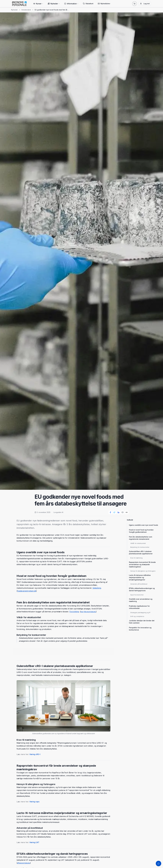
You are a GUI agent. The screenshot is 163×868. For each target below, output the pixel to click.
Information (71, 4)
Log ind (145, 4)
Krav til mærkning (136, 558)
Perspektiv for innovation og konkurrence (140, 629)
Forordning (74, 612)
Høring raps (34, 802)
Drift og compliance (137, 616)
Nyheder (54, 4)
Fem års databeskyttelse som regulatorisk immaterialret (141, 538)
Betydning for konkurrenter (140, 547)
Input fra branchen (137, 595)
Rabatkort (88, 4)
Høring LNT (34, 842)
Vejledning (97, 588)
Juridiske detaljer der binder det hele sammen (142, 622)
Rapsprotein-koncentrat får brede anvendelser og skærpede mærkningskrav (142, 564)
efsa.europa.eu (24, 863)
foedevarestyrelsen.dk (27, 591)
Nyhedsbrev (104, 4)
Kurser (38, 4)
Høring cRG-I (35, 754)
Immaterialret (26, 10)
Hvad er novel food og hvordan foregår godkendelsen (141, 531)
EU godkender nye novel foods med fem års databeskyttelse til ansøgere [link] (51, 10)
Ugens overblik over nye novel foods (143, 525)
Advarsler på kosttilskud (139, 584)
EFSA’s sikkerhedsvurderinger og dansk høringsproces (142, 589)
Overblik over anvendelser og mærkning (141, 600)
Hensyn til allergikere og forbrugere (143, 571)
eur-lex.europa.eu (88, 612)
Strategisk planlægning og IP (140, 612)
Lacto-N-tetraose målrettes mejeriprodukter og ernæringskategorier (140, 577)
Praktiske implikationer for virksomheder (139, 607)
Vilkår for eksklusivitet (138, 543)
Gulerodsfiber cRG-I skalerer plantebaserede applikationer (141, 552)
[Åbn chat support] (158, 863)
